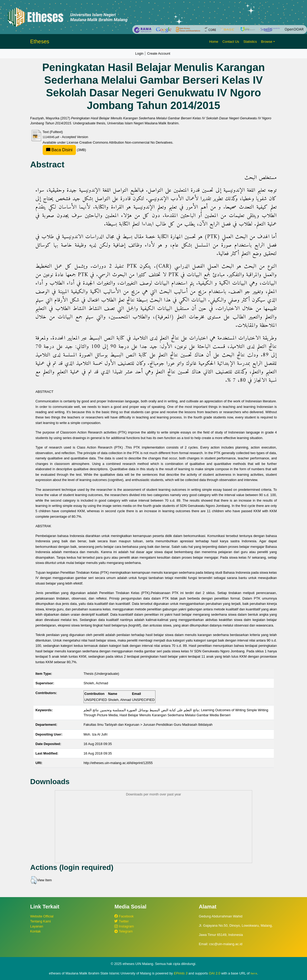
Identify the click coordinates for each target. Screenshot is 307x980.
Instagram (124, 926)
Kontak (36, 931)
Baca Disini (59, 150)
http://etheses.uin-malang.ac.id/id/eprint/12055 (118, 763)
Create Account (159, 53)
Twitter (121, 921)
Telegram (123, 931)
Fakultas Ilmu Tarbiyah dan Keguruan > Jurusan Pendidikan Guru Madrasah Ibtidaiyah (148, 725)
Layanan (37, 926)
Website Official (42, 916)
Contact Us (231, 42)
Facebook (124, 916)
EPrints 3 (181, 973)
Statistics (250, 42)
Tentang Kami (41, 921)
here (254, 973)
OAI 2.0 (215, 973)
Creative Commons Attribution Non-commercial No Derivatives (126, 142)
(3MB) (64, 150)
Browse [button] (267, 42)
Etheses (40, 41)
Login (139, 53)
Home (214, 42)
